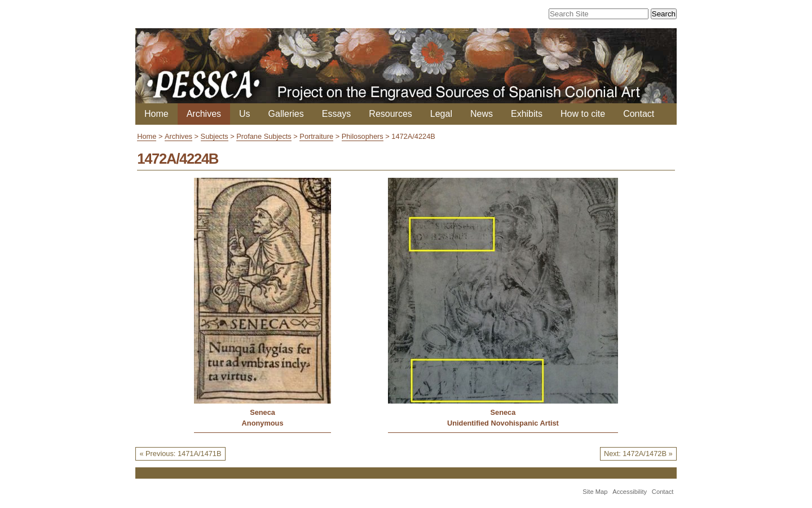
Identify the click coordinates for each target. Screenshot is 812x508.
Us (245, 114)
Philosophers (363, 136)
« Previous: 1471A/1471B (180, 454)
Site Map (595, 492)
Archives (204, 114)
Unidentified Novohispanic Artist (503, 423)
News (482, 114)
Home (156, 114)
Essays (337, 114)
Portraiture (316, 136)
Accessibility (630, 492)
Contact (639, 114)
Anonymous (263, 423)
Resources (390, 114)
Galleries (286, 114)
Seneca (262, 412)
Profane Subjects (264, 136)
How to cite (583, 114)
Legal (441, 114)
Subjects (215, 136)
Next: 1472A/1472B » (638, 454)
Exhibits (527, 114)
